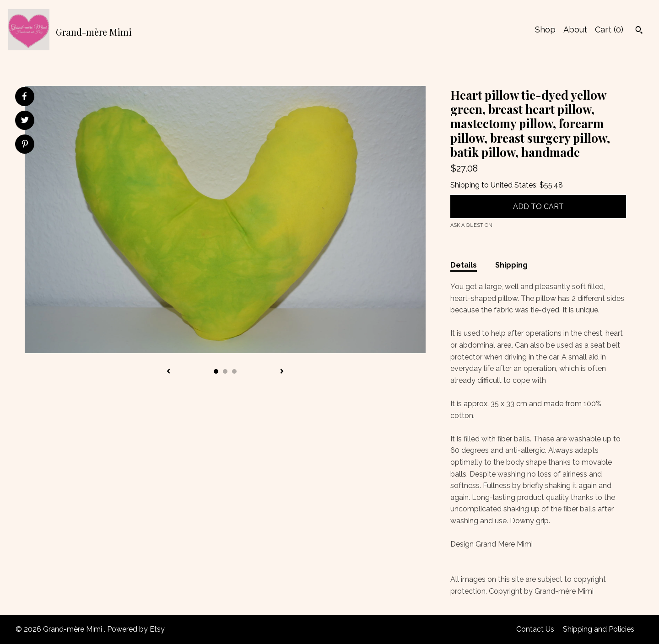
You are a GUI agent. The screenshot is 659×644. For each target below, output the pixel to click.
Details (464, 265)
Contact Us (535, 629)
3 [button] (234, 371)
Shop (545, 30)
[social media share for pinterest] (25, 145)
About (575, 30)
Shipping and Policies (599, 629)
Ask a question (471, 225)
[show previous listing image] (168, 372)
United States (513, 185)
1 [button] (216, 371)
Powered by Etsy (136, 629)
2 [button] (225, 371)
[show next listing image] (282, 372)
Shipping (511, 265)
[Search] (639, 31)
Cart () (609, 30)
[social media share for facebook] (24, 97)
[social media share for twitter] (25, 121)
